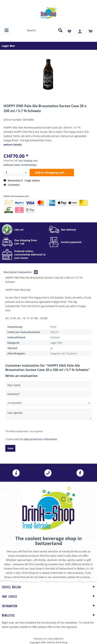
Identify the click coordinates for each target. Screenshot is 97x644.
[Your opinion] (48, 414)
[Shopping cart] (90, 31)
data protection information (41, 439)
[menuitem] (7, 30)
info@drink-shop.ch (16, 473)
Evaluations (28, 272)
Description (10, 272)
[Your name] (48, 385)
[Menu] (7, 30)
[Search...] (45, 30)
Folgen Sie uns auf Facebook (80, 473)
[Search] (60, 30)
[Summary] (48, 394)
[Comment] (48, 403)
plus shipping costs (28, 161)
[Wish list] (69, 31)
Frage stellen (30, 180)
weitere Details (13, 145)
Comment (12, 185)
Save (10, 448)
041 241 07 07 (48, 473)
